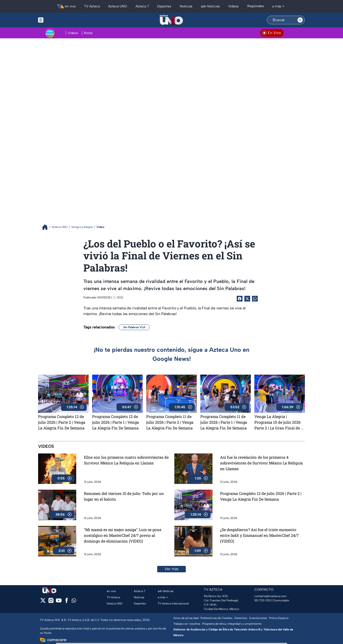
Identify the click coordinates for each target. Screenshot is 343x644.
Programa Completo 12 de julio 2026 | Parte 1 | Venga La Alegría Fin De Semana (116, 422)
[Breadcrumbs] (47, 227)
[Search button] (300, 20)
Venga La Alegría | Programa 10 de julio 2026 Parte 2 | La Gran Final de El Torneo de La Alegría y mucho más (279, 422)
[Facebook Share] (240, 299)
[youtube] (59, 602)
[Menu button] (57, 20)
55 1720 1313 (262, 600)
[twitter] (43, 602)
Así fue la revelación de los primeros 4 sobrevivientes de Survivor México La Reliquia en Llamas (261, 463)
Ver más (172, 569)
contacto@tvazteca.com (270, 596)
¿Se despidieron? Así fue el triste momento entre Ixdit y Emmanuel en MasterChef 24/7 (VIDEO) (259, 535)
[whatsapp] (74, 601)
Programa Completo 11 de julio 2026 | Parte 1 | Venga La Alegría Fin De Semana (224, 422)
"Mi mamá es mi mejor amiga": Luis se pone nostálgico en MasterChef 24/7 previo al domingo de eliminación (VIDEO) (123, 535)
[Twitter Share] (247, 299)
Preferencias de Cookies (217, 618)
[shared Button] (255, 299)
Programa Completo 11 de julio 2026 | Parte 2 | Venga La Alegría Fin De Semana (170, 422)
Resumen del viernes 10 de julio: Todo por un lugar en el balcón (124, 496)
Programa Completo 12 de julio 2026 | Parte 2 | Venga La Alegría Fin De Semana (62, 422)
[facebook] (67, 602)
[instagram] (51, 602)
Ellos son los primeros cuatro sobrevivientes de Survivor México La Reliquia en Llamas (126, 460)
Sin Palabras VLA (134, 327)
